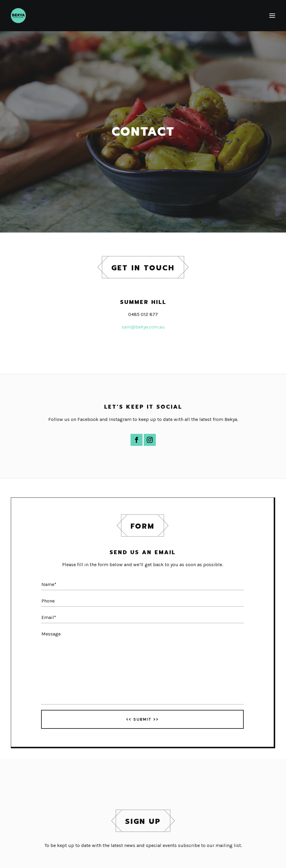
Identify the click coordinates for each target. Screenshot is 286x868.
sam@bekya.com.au (143, 327)
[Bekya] (18, 16)
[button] (272, 16)
